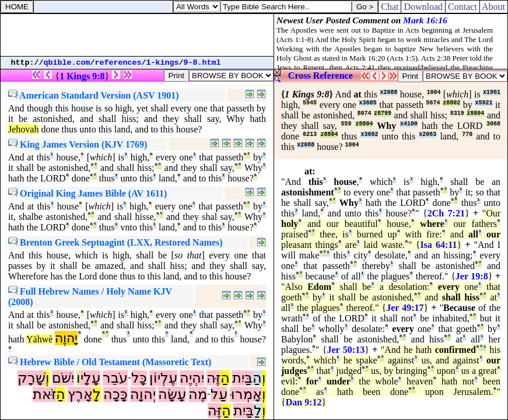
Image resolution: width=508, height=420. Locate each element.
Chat (390, 7)
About (494, 7)
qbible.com (67, 63)
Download (423, 7)
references (118, 63)
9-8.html (202, 63)
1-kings (163, 63)
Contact (463, 7)
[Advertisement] (137, 35)
